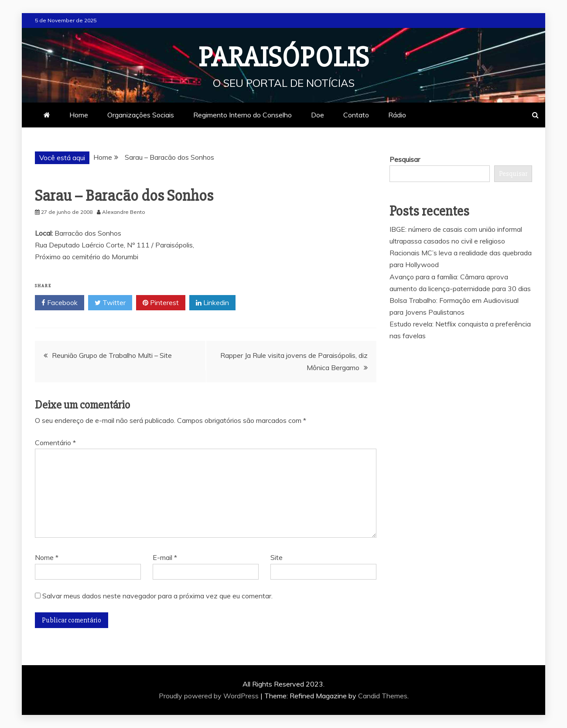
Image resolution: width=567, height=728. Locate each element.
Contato (356, 115)
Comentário (55, 443)
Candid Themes (383, 696)
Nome (47, 557)
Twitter (110, 303)
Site (277, 557)
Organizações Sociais (141, 115)
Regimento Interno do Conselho (243, 115)
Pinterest (161, 303)
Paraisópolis (284, 58)
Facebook (60, 303)
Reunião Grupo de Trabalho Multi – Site (112, 355)
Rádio (397, 115)
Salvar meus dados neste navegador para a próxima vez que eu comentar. (157, 596)
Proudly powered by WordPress (210, 696)
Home (79, 115)
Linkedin (212, 303)
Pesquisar (405, 159)
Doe (318, 115)
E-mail (165, 557)
